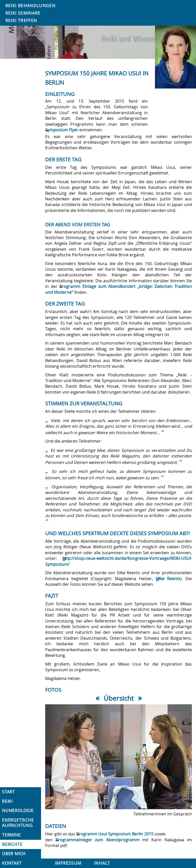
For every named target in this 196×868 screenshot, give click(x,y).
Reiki (7, 801)
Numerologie (18, 811)
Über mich (14, 854)
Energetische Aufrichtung (18, 823)
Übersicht (119, 698)
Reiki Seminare (23, 13)
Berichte (12, 844)
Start (8, 792)
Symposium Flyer (62, 130)
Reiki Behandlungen (30, 6)
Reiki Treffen (21, 21)
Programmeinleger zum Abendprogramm (97, 840)
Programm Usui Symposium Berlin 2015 (115, 834)
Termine (11, 835)
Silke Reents (168, 579)
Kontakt (12, 863)
